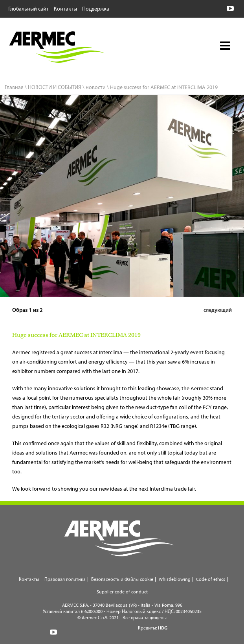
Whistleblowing (175, 579)
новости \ (97, 87)
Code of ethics (211, 579)
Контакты (65, 8)
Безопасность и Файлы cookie (122, 579)
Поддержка (96, 8)
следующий (218, 310)
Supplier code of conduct (122, 592)
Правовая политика (65, 579)
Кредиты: (153, 628)
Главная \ (16, 87)
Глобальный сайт (28, 8)
